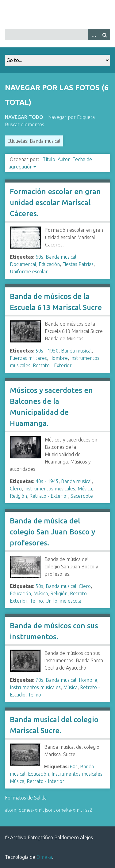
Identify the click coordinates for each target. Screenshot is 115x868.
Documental (23, 264)
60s (39, 257)
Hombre (59, 358)
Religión (18, 496)
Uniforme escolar (29, 271)
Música (85, 489)
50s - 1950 (47, 351)
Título (49, 159)
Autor (64, 159)
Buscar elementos (25, 124)
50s (39, 586)
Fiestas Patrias (78, 264)
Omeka (44, 857)
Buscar (105, 35)
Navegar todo (24, 117)
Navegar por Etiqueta (71, 117)
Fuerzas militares (28, 358)
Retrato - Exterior (52, 365)
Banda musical (61, 257)
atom (11, 810)
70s (39, 680)
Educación (49, 264)
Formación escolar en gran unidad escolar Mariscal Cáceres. (55, 203)
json (49, 810)
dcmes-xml (31, 810)
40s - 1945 (47, 481)
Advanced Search (94, 35)
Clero (16, 489)
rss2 (88, 810)
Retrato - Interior (46, 781)
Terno (36, 601)
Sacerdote (82, 496)
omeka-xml (68, 810)
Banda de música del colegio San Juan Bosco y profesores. (52, 532)
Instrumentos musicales (50, 489)
